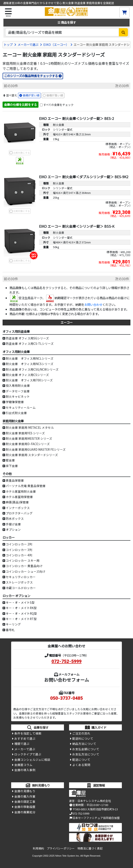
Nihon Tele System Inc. (68, 856)
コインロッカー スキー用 (23, 560)
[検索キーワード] (62, 32)
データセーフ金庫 (18, 391)
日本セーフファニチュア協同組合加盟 (94, 818)
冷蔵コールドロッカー (21, 588)
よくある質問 (81, 765)
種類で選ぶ (22, 744)
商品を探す (66, 22)
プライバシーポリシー (61, 848)
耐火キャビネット (18, 396)
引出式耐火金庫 (16, 413)
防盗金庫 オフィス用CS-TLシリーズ (30, 343)
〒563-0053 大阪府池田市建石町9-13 (93, 809)
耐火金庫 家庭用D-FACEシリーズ (28, 444)
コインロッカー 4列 (19, 555)
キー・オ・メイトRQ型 (21, 613)
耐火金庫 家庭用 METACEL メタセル (30, 427)
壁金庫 (10, 460)
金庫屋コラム (23, 765)
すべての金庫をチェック (58, 105)
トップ (8, 44)
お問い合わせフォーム (67, 680)
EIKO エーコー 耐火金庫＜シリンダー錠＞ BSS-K (77, 226)
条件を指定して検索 (28, 733)
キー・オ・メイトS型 (20, 602)
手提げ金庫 (13, 524)
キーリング (13, 624)
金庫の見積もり (25, 791)
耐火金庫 (59, 125)
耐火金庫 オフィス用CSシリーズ (27, 375)
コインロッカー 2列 (19, 544)
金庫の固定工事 (25, 801)
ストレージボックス (19, 582)
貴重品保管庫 (15, 480)
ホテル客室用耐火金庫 (21, 491)
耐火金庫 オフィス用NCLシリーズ (30, 358)
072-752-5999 (66, 661)
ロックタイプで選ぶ (28, 754)
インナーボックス (18, 508)
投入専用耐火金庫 (18, 385)
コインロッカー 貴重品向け (24, 566)
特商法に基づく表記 (90, 848)
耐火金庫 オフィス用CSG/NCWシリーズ (32, 369)
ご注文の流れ (81, 733)
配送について (81, 760)
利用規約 (38, 848)
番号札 (10, 630)
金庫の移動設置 (25, 807)
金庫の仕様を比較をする (20, 104)
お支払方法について (86, 754)
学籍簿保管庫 (15, 402)
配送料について (83, 738)
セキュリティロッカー (21, 577)
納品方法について (84, 744)
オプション (13, 529)
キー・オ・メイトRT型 (21, 619)
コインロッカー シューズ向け (26, 571)
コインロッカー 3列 (19, 550)
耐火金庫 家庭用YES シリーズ (25, 433)
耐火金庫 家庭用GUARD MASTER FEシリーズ (36, 449)
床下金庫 (12, 466)
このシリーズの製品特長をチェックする (31, 76)
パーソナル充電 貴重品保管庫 (26, 486)
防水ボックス (15, 518)
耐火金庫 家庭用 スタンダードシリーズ (32, 455)
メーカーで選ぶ (28, 44)
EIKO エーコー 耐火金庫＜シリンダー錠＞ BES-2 (76, 118)
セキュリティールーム (21, 407)
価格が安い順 (31, 95)
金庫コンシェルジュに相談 (32, 760)
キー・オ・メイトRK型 (21, 608)
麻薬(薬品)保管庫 (17, 502)
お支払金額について (86, 749)
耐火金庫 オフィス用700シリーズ (29, 380)
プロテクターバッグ (19, 513)
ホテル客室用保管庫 (19, 497)
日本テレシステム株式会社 (94, 801)
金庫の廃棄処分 (25, 812)
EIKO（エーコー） (56, 44)
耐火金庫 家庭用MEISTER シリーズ (29, 438)
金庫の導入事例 (25, 770)
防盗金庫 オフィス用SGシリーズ (27, 338)
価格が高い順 (55, 95)
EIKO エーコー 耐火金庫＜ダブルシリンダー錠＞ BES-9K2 (84, 177)
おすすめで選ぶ (25, 738)
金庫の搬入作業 (25, 796)
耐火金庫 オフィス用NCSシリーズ (30, 364)
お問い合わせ (93, 304)
